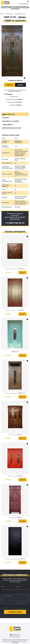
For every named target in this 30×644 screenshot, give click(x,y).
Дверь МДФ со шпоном (20, 14)
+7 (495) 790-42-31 (24, 4)
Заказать (22, 273)
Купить (20, 85)
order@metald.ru (16, 635)
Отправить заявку (15, 612)
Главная (2, 14)
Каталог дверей (9, 14)
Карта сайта (15, 643)
